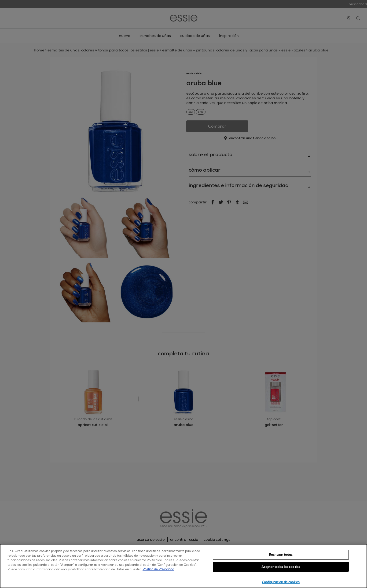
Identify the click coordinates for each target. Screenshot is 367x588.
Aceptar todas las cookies (281, 567)
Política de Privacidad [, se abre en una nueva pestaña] (158, 569)
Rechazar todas (281, 555)
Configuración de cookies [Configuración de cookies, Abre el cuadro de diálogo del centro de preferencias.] (281, 582)
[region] (183, 566)
